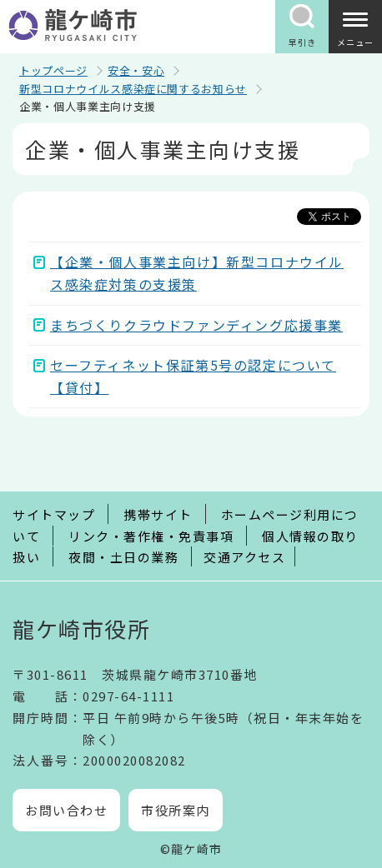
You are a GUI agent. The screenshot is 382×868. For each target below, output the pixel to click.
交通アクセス (244, 557)
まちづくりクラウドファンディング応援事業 (196, 325)
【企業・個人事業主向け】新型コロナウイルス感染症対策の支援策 (197, 273)
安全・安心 (136, 70)
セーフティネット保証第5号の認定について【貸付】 (193, 376)
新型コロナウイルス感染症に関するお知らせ (133, 89)
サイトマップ (54, 514)
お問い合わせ (66, 810)
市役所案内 (176, 810)
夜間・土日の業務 (123, 557)
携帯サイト (158, 514)
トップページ (53, 70)
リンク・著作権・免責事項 (151, 536)
